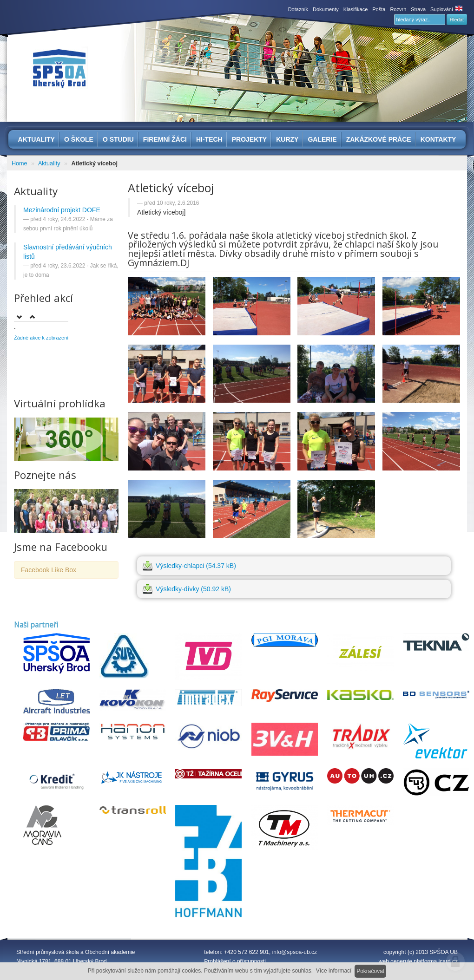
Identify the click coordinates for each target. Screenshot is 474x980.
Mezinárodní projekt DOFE (62, 210)
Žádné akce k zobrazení (41, 338)
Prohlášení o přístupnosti (235, 961)
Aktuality (49, 163)
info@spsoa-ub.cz (295, 952)
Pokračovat (370, 971)
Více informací (334, 971)
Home (20, 163)
